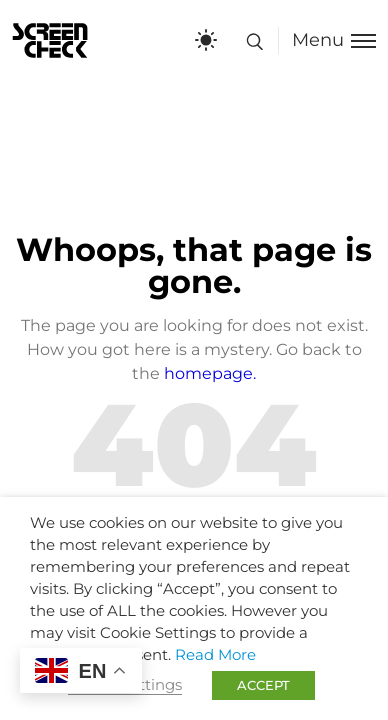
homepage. (210, 373)
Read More (215, 655)
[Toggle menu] (327, 40)
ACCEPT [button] (263, 685)
